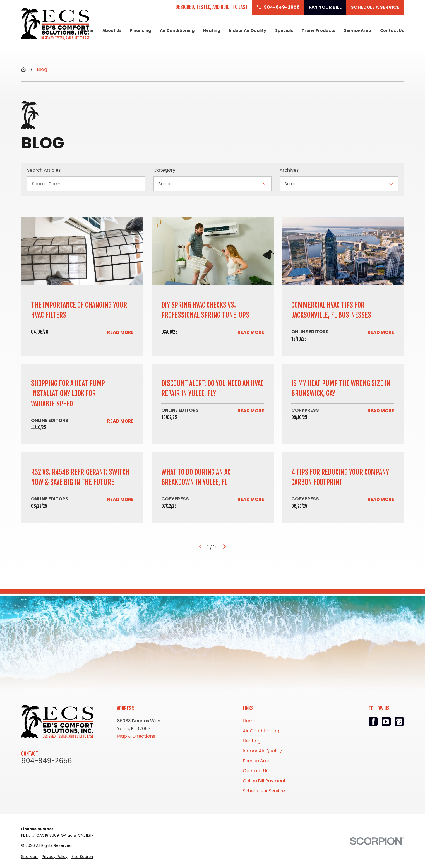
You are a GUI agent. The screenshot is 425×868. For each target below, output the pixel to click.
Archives (289, 170)
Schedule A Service (264, 791)
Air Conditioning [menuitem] (177, 30)
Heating (252, 741)
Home (250, 721)
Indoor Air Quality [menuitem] (248, 30)
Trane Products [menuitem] (318, 30)
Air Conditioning (261, 731)
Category (164, 170)
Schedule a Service (375, 7)
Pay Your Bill (325, 7)
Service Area (257, 761)
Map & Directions (136, 736)
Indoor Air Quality (262, 751)
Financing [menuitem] (141, 30)
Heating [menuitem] (212, 30)
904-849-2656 (47, 761)
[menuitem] (29, 857)
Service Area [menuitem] (357, 30)
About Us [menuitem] (112, 30)
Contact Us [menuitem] (392, 30)
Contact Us (256, 771)
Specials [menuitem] (284, 30)
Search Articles (44, 170)
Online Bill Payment (264, 781)
